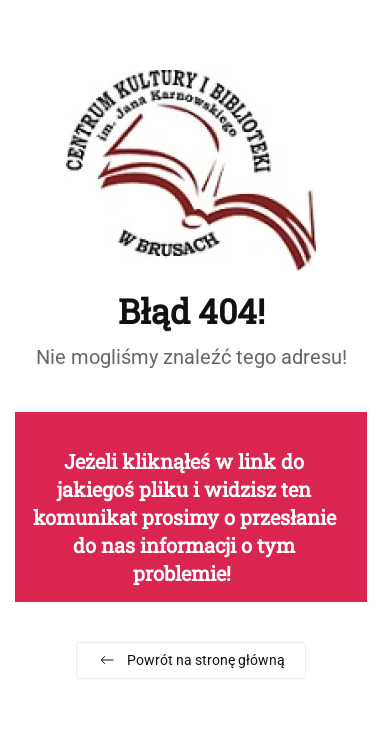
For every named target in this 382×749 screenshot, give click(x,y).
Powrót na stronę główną (191, 660)
